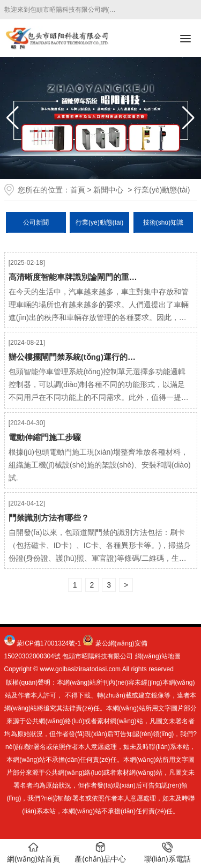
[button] (188, 118)
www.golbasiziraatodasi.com (80, 669)
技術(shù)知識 (163, 222)
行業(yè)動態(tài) (99, 222)
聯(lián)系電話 (167, 852)
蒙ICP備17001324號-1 (49, 643)
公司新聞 (36, 222)
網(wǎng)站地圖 (158, 656)
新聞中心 (108, 190)
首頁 (78, 190)
